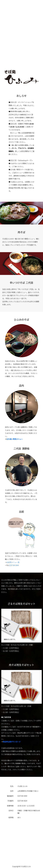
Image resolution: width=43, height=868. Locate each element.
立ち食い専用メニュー (15, 439)
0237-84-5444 (14, 565)
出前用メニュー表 (13, 562)
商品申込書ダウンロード (12, 742)
